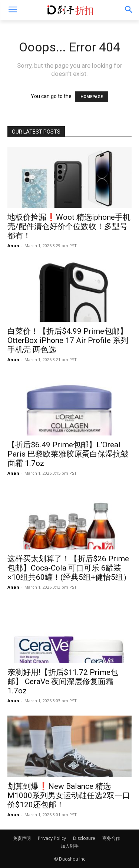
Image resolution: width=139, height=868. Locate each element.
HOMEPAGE (92, 97)
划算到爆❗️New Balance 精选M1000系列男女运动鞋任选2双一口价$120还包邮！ (69, 795)
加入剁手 (70, 846)
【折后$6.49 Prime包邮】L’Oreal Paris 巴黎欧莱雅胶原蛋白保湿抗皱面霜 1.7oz (68, 454)
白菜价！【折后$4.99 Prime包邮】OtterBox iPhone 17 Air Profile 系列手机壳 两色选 (68, 340)
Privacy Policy (52, 838)
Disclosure (84, 838)
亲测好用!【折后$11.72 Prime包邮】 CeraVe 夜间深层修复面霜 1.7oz (63, 682)
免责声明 (22, 838)
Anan (13, 245)
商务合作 (111, 838)
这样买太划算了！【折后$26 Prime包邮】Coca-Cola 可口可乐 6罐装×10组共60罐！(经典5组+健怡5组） (69, 568)
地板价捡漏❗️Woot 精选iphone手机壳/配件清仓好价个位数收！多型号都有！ (69, 226)
